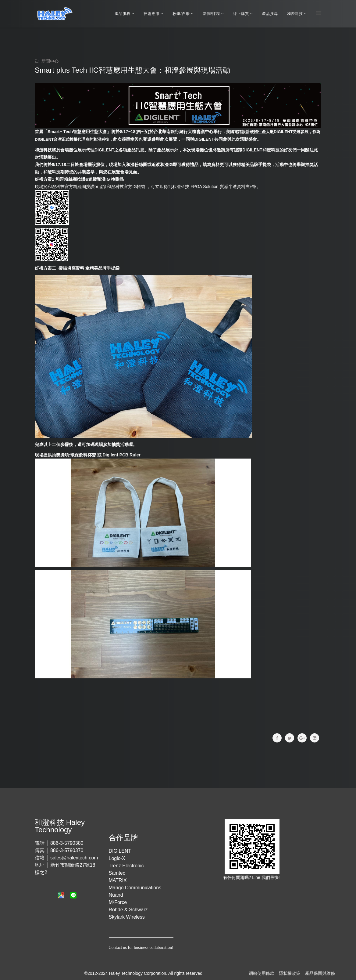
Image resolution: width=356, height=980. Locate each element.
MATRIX (118, 880)
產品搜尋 (270, 14)
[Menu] (319, 13)
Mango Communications (135, 888)
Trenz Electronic (126, 866)
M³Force (118, 902)
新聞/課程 (212, 14)
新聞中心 (50, 61)
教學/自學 (181, 14)
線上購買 (241, 14)
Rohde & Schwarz (128, 910)
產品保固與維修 (320, 973)
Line (257, 877)
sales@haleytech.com (74, 858)
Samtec (117, 873)
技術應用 (151, 14)
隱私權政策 (290, 973)
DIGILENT (120, 851)
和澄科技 (295, 14)
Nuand (116, 895)
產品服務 (123, 14)
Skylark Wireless (127, 917)
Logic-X (117, 858)
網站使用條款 (262, 973)
